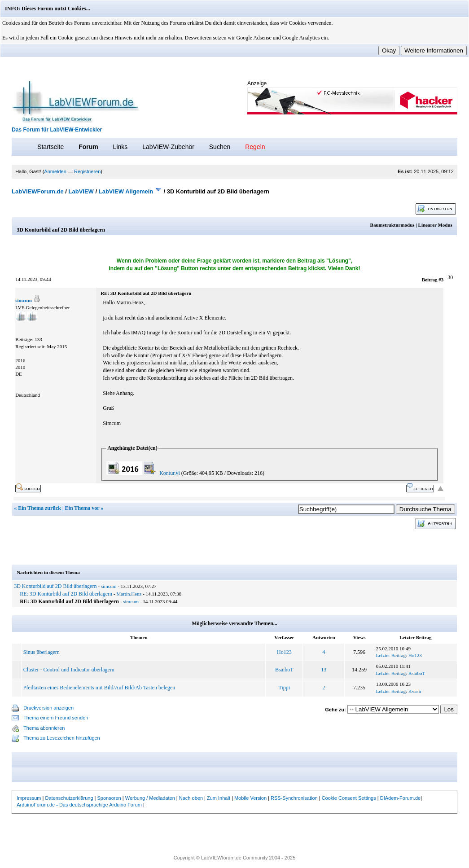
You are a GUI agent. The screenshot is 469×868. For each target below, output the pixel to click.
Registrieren (87, 171)
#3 (441, 280)
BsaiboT (284, 670)
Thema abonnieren (44, 728)
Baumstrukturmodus (392, 225)
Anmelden (55, 171)
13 (324, 670)
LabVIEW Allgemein (126, 191)
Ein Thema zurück (39, 508)
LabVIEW (81, 191)
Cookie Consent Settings (349, 798)
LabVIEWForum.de (38, 191)
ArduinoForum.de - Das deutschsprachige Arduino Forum (79, 805)
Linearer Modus (435, 225)
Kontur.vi (170, 473)
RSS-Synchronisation (294, 798)
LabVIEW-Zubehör (168, 147)
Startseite (50, 147)
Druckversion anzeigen (48, 708)
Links (121, 147)
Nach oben (191, 798)
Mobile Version (250, 798)
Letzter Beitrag (391, 655)
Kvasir (415, 691)
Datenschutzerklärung (69, 798)
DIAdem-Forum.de (400, 798)
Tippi (285, 688)
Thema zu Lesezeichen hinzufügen (62, 738)
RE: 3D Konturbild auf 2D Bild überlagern (66, 594)
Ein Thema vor (82, 508)
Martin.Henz (129, 594)
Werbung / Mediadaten (150, 798)
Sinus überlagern (42, 652)
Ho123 (284, 652)
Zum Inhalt (219, 798)
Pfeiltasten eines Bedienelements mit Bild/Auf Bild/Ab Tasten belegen (99, 688)
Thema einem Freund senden (56, 718)
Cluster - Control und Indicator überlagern (69, 670)
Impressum (29, 798)
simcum (24, 300)
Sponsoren (109, 798)
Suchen (220, 147)
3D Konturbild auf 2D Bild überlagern (55, 586)
